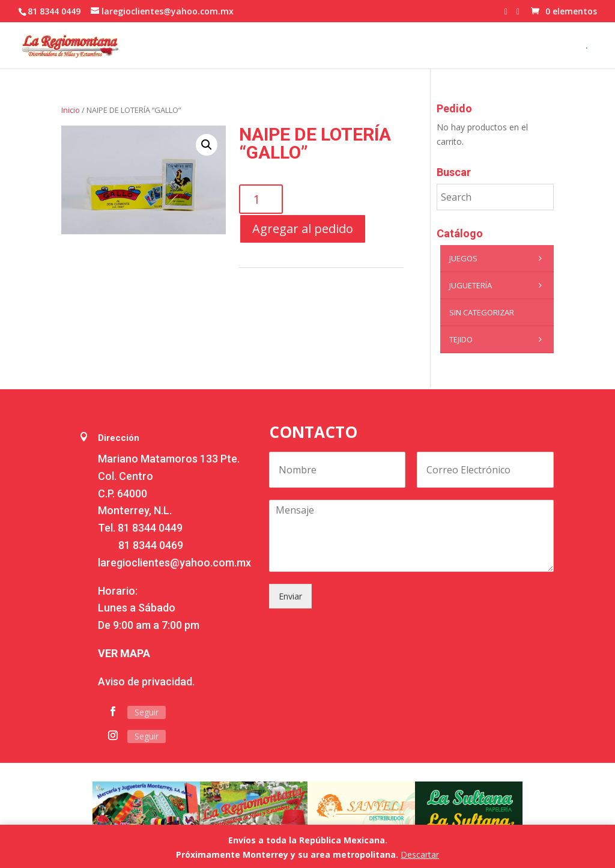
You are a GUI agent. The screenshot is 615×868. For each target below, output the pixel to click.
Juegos (498, 258)
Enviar (290, 596)
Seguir (147, 712)
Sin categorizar (482, 312)
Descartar (420, 854)
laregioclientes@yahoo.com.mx (174, 563)
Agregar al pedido (303, 229)
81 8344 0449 (150, 528)
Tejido (498, 339)
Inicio (71, 110)
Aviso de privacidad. (146, 681)
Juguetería (498, 285)
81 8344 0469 (151, 545)
